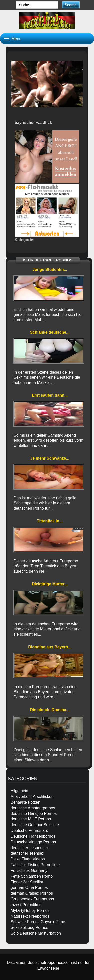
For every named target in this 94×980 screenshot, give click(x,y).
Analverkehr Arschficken (32, 796)
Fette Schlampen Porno (32, 876)
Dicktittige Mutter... (50, 584)
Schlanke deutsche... (50, 332)
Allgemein (19, 791)
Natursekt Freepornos (30, 916)
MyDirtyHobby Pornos (30, 910)
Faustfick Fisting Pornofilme (35, 865)
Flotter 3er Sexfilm (27, 882)
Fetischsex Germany (29, 871)
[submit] (71, 5)
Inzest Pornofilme (26, 905)
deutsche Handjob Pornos (34, 813)
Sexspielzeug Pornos (29, 927)
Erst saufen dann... (50, 395)
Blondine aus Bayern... (50, 647)
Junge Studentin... (50, 269)
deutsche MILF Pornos (31, 819)
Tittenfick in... (50, 521)
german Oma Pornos (29, 888)
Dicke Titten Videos (28, 859)
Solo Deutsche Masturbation (36, 933)
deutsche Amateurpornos (33, 808)
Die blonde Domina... (50, 710)
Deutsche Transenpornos (33, 836)
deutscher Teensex (27, 853)
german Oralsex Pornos (32, 893)
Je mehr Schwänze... (50, 458)
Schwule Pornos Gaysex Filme (38, 922)
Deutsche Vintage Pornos (33, 842)
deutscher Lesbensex (30, 848)
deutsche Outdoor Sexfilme (35, 825)
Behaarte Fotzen (25, 802)
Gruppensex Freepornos (32, 899)
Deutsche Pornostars (29, 831)
